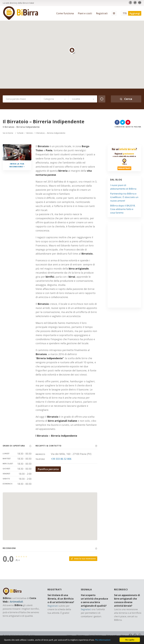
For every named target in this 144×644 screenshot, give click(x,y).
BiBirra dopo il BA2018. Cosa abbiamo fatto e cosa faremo (123, 209)
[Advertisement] (127, 266)
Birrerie (30, 133)
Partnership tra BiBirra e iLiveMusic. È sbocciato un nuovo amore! (124, 197)
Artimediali (16, 602)
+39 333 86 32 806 (61, 459)
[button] (72, 51)
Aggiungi (135, 13)
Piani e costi (85, 13)
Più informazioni (103, 640)
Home (10, 133)
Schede (20, 133)
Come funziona (65, 13)
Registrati (102, 13)
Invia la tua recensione (83, 559)
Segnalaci (86, 609)
